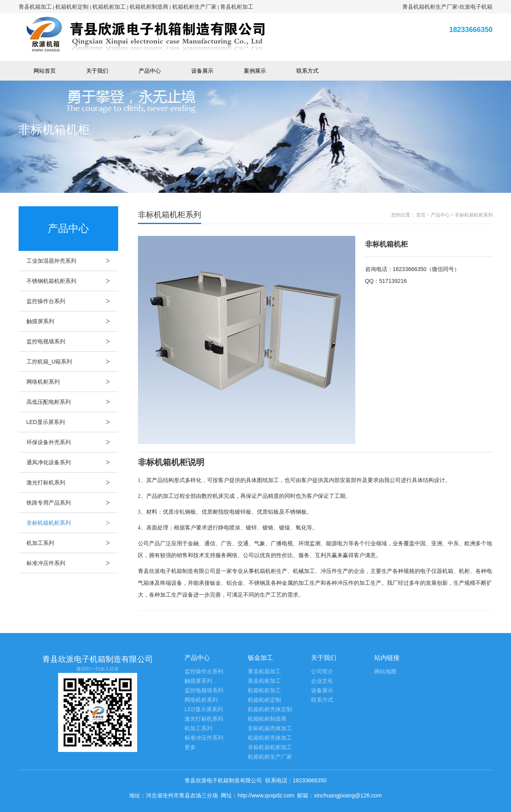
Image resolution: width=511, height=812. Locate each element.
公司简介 (322, 672)
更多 (190, 747)
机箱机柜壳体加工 (270, 738)
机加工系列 (72, 543)
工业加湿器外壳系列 (72, 261)
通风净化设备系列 (72, 462)
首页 (421, 215)
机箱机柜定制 (72, 7)
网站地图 (385, 672)
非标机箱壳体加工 (270, 728)
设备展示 (202, 71)
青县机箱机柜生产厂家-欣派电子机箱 (448, 7)
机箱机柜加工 (109, 7)
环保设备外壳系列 (72, 442)
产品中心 (150, 71)
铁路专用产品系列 (72, 503)
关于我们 (97, 71)
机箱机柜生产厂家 (194, 7)
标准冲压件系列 (72, 563)
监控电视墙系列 (72, 341)
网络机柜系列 (72, 382)
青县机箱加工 (35, 7)
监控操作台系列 (72, 301)
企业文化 (322, 681)
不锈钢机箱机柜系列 (72, 281)
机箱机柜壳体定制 (270, 709)
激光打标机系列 (72, 482)
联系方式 (307, 71)
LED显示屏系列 (72, 422)
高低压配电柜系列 (72, 402)
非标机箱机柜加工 (270, 747)
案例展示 (255, 71)
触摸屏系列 (72, 321)
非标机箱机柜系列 (72, 523)
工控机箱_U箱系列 (72, 362)
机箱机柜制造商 (149, 7)
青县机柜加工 (237, 7)
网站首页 (45, 71)
